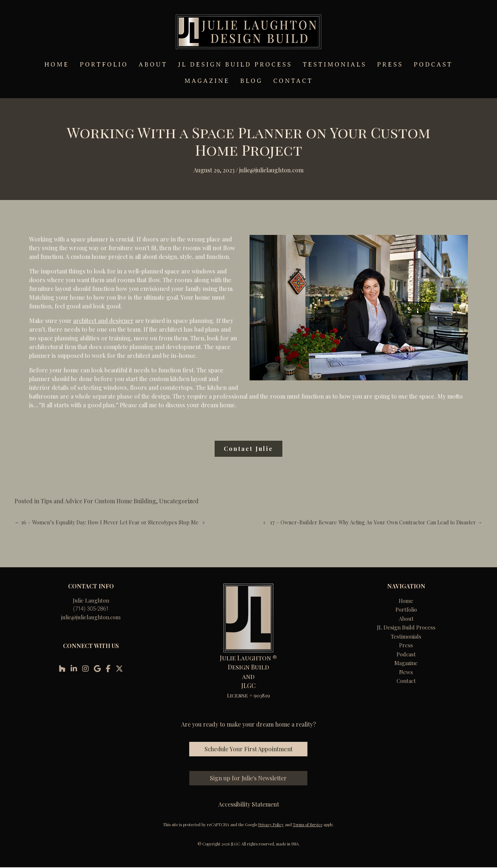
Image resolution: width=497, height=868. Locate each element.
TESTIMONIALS (335, 65)
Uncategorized (179, 501)
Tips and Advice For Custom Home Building (98, 501)
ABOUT (153, 65)
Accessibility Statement (249, 804)
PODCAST (433, 65)
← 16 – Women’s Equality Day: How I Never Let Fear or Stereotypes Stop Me (107, 522)
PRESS (390, 65)
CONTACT (293, 81)
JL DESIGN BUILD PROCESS (235, 65)
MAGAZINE (207, 81)
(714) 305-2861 (91, 609)
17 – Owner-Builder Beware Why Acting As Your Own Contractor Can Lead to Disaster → (376, 522)
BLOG (251, 81)
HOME (57, 65)
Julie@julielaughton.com (271, 170)
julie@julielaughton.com (91, 617)
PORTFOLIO (104, 65)
